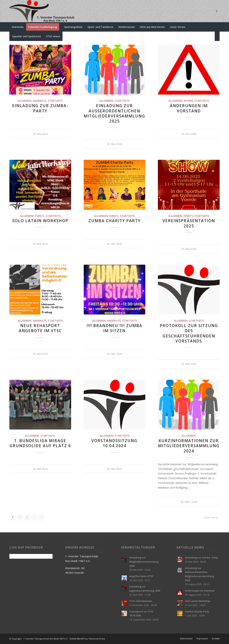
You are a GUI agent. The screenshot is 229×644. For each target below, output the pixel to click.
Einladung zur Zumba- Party (40, 108)
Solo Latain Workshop (40, 221)
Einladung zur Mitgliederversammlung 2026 (144, 562)
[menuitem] (18, 27)
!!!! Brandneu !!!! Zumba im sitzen (114, 328)
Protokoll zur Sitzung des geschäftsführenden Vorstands (189, 333)
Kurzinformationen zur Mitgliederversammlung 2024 (189, 446)
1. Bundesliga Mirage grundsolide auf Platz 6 (40, 443)
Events (40, 216)
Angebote (40, 101)
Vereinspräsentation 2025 (189, 223)
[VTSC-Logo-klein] (42, 11)
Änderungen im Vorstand (189, 108)
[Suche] (217, 36)
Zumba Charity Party (114, 221)
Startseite (55, 101)
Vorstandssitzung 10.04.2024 (114, 443)
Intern (188, 101)
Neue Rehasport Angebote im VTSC (40, 328)
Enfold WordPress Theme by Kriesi (87, 639)
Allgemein (24, 101)
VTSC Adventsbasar (141, 601)
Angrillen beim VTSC (141, 576)
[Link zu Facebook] (217, 11)
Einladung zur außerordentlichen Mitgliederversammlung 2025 (114, 113)
